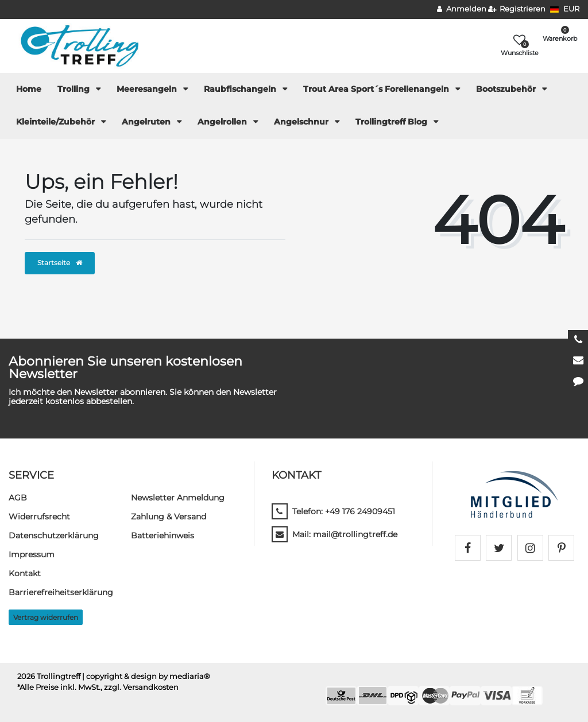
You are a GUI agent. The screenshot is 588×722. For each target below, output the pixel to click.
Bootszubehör (507, 89)
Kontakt (25, 573)
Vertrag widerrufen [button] (46, 617)
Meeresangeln (148, 89)
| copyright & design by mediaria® (146, 676)
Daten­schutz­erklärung (54, 535)
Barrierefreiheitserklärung (61, 592)
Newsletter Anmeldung (178, 498)
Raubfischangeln (241, 89)
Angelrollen (223, 122)
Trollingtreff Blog (392, 122)
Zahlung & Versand (169, 517)
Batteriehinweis (163, 535)
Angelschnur (302, 122)
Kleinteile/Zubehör (57, 122)
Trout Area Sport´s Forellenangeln (377, 89)
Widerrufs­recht (39, 517)
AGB (18, 498)
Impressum (32, 554)
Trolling (75, 89)
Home (29, 89)
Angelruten (147, 122)
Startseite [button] (60, 263)
